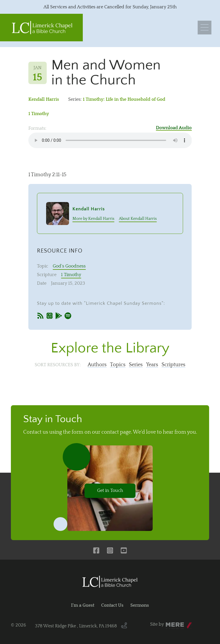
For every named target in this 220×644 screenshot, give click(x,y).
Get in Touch (110, 490)
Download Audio (174, 128)
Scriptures (173, 365)
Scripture (47, 275)
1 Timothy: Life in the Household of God (124, 99)
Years (152, 365)
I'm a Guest (83, 605)
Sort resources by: (58, 365)
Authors (97, 365)
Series (136, 365)
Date (42, 283)
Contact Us (112, 605)
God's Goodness (69, 266)
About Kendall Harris (138, 219)
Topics (118, 365)
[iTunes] (50, 317)
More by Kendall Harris (93, 219)
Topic (43, 266)
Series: (75, 99)
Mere (171, 623)
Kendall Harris (44, 99)
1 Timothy (39, 114)
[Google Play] (59, 317)
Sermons (140, 605)
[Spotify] (68, 317)
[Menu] (205, 28)
